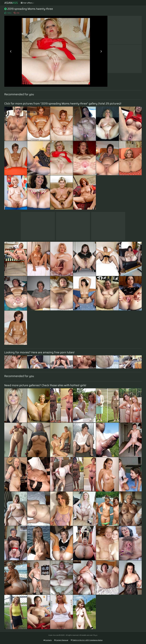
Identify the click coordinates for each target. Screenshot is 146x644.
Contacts (48, 640)
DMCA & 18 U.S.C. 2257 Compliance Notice (87, 640)
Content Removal (61, 640)
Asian (11, 3)
